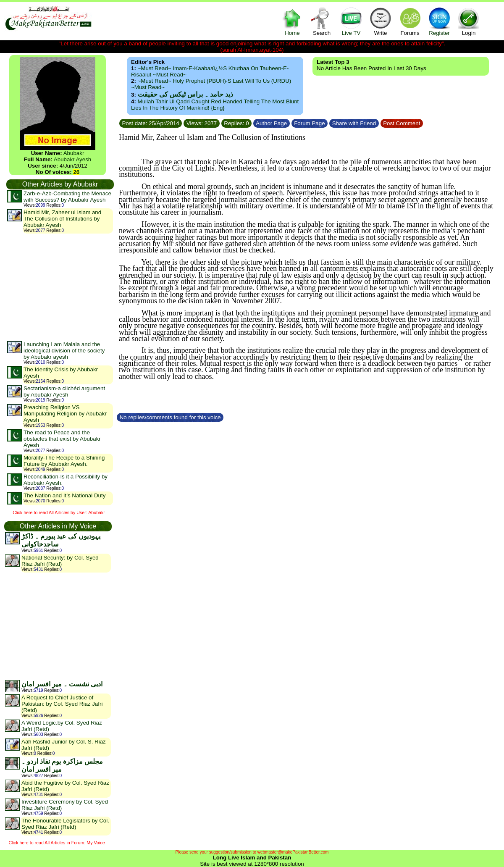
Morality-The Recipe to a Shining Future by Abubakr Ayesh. (64, 461)
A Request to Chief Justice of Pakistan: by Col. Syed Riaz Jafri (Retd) (62, 704)
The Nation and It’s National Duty (64, 495)
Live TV (351, 21)
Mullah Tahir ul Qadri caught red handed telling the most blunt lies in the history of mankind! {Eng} (215, 105)
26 (76, 172)
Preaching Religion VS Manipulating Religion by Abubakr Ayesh (65, 414)
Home (292, 21)
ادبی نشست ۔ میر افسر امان (62, 684)
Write (381, 21)
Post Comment (402, 123)
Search (322, 21)
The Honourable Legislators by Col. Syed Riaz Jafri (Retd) (65, 824)
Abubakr (74, 153)
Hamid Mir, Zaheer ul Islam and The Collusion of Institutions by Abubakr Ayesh (62, 219)
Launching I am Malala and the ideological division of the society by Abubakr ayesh (64, 351)
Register (439, 21)
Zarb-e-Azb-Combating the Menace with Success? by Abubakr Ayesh (67, 197)
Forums (410, 21)
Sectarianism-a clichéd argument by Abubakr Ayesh (64, 391)
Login (469, 21)
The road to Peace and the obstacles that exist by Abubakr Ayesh (62, 439)
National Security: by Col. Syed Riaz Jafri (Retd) (60, 561)
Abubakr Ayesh (72, 159)
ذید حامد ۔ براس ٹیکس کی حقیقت (185, 94)
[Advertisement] (60, 287)
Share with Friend (354, 123)
